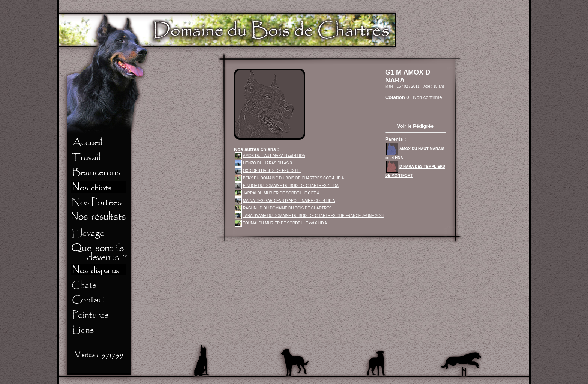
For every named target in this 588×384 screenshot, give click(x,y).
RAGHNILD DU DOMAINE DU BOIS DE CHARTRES (283, 208)
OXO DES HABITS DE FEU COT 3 (268, 171)
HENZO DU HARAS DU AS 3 (264, 163)
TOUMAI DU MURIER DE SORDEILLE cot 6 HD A (281, 223)
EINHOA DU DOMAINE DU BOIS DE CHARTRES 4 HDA (287, 186)
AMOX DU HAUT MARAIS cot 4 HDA (270, 156)
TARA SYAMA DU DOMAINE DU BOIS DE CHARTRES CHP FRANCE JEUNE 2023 (309, 216)
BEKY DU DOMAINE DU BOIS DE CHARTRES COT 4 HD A (290, 178)
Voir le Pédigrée (415, 126)
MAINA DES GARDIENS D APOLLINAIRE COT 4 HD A (285, 201)
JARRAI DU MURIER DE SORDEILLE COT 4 (277, 193)
